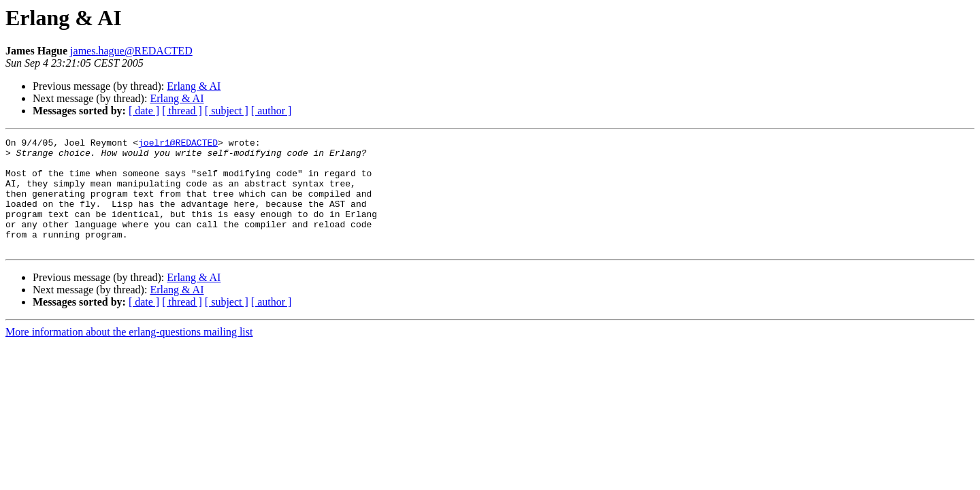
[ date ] (144, 111)
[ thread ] (182, 111)
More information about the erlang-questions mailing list (129, 354)
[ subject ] (227, 111)
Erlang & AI (194, 86)
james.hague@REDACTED (131, 51)
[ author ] (272, 111)
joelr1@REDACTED (178, 144)
